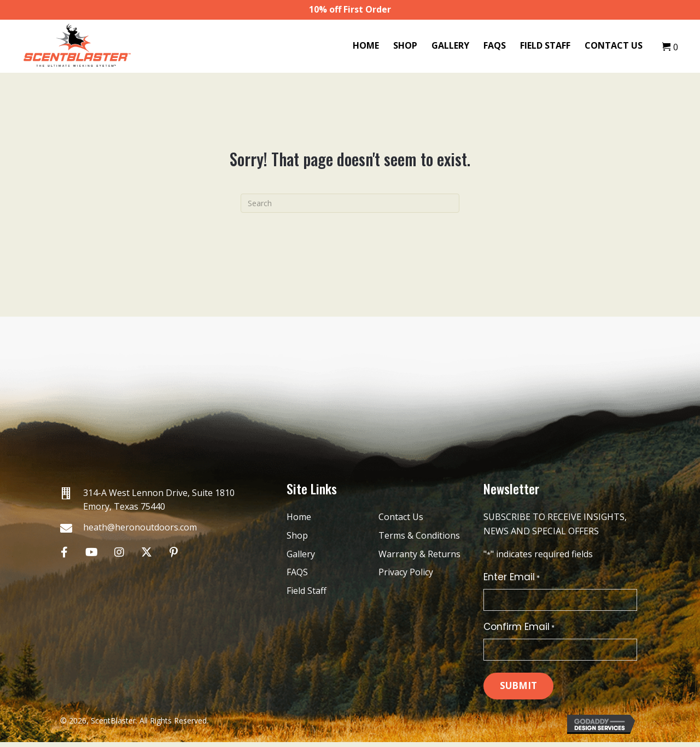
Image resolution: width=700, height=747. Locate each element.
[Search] (350, 203)
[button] (64, 552)
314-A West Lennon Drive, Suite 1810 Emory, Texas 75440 (159, 500)
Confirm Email (519, 630)
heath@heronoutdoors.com (140, 527)
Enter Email (512, 577)
